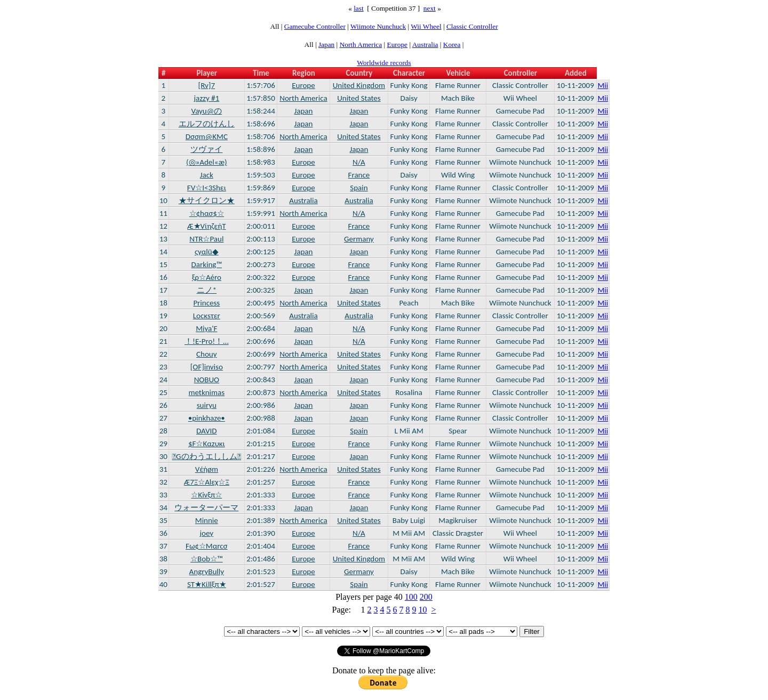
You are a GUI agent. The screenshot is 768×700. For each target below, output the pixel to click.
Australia (425, 45)
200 (426, 597)
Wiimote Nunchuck (378, 26)
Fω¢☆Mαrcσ (206, 546)
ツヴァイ (206, 149)
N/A (359, 162)
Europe (398, 45)
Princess (206, 303)
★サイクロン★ (207, 200)
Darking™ (207, 264)
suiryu (207, 405)
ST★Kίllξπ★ (207, 584)
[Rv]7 (207, 85)
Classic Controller (472, 26)
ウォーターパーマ (206, 508)
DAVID (207, 431)
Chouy (206, 354)
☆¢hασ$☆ (207, 213)
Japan (326, 45)
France (359, 175)
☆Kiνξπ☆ (206, 495)
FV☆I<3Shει (207, 188)
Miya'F (206, 328)
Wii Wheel (426, 26)
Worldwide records (384, 63)
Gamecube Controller (315, 26)
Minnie (207, 520)
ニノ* (207, 290)
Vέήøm (207, 469)
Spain (359, 188)
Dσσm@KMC (207, 136)
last (359, 8)
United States (359, 98)
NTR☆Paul (206, 239)
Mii (603, 85)
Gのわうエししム (206, 456)
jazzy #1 (206, 98)
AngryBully (207, 572)
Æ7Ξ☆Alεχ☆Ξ (207, 482)
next (430, 8)
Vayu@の (206, 111)
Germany (359, 239)
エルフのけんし (207, 124)
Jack (207, 175)
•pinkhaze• (207, 418)
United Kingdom (359, 85)
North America (361, 45)
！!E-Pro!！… (207, 341)
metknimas (207, 392)
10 (422, 610)
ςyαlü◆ (207, 252)
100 (411, 597)
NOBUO (207, 380)
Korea (452, 45)
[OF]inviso (207, 367)
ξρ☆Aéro (207, 277)
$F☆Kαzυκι (207, 444)
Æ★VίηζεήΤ (206, 226)
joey (206, 533)
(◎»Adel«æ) (207, 162)
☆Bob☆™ (207, 559)
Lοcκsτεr (207, 316)
